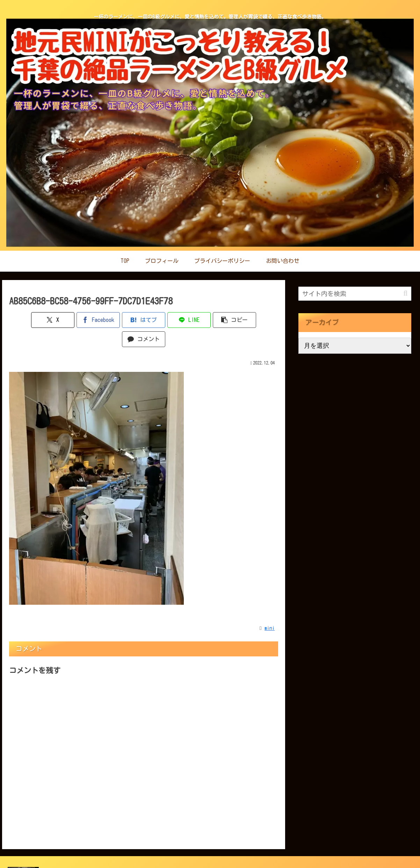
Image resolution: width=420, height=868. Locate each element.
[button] (212, 320)
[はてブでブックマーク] (121, 320)
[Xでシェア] (31, 320)
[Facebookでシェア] (76, 320)
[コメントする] (257, 320)
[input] (355, 294)
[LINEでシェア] (166, 320)
